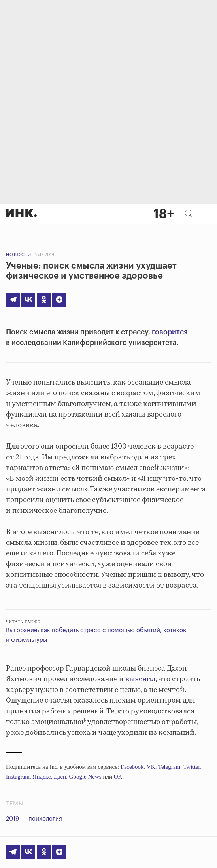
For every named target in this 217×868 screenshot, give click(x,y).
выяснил (140, 679)
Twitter (192, 767)
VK (151, 767)
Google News (85, 777)
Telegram (169, 767)
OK (118, 777)
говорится (170, 332)
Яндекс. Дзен (49, 777)
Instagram (18, 777)
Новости (19, 255)
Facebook (132, 767)
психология (45, 819)
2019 (12, 819)
